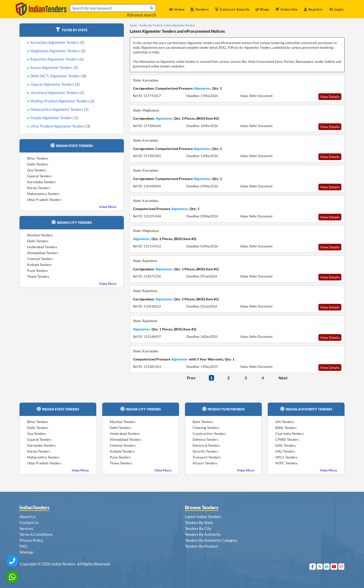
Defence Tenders (205, 439)
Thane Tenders (38, 276)
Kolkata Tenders (39, 265)
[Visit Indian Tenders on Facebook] (313, 566)
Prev (191, 378)
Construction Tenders (209, 433)
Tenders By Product (201, 546)
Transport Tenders (207, 457)
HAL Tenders (285, 451)
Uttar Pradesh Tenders (44, 200)
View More (108, 207)
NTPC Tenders (286, 463)
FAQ (23, 546)
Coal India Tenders (290, 433)
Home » (134, 25)
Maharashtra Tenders (43, 194)
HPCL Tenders (286, 457)
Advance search (141, 15)
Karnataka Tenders (41, 182)
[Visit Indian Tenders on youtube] (334, 566)
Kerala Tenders (39, 188)
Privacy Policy (31, 540)
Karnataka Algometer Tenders (57, 42)
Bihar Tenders (38, 158)
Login (336, 9)
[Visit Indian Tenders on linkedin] (327, 566)
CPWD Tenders (287, 439)
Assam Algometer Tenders (54, 67)
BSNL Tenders (286, 428)
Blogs (263, 9)
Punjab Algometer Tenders (54, 118)
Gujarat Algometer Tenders (55, 84)
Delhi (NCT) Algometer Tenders (58, 76)
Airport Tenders (205, 463)
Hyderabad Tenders (42, 247)
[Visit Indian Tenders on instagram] (341, 566)
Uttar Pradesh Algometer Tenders (60, 126)
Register (313, 9)
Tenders (200, 9)
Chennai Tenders (40, 259)
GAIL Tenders (286, 445)
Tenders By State (199, 522)
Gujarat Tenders (39, 176)
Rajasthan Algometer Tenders (57, 59)
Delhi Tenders (38, 164)
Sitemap (26, 552)
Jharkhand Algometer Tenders (57, 93)
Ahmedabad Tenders (43, 253)
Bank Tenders (203, 422)
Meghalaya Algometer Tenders (58, 51)
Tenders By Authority (203, 534)
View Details (330, 97)
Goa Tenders (37, 170)
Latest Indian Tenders (203, 516)
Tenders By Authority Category (211, 540)
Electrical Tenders (206, 445)
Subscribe (287, 9)
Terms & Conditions (36, 534)
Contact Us (29, 522)
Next (283, 378)
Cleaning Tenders (206, 428)
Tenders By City (198, 528)
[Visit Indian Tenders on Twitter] (320, 566)
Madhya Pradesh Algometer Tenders (62, 101)
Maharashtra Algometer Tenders (59, 109)
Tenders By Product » (151, 25)
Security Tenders (205, 451)
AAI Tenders (285, 422)
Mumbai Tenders (40, 235)
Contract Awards (232, 9)
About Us (28, 516)
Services (26, 528)
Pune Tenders (37, 270)
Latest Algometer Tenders (180, 25)
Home (177, 9)
